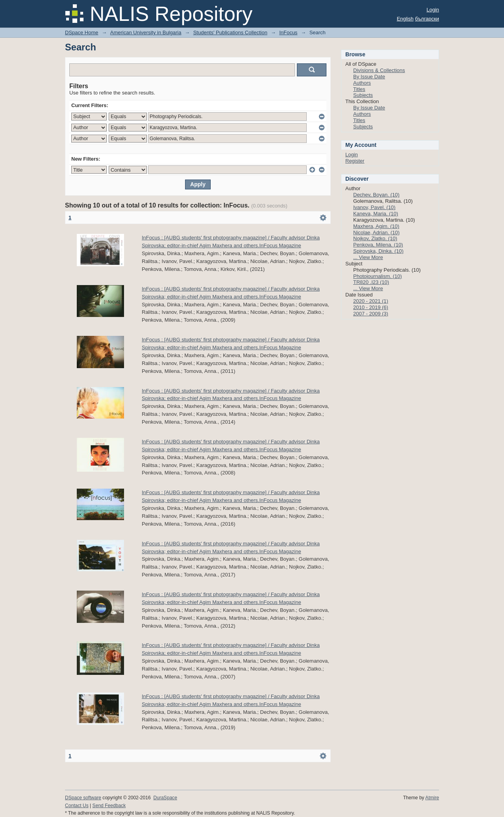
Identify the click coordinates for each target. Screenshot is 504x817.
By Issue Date (369, 77)
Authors (362, 83)
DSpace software (83, 798)
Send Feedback (109, 806)
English (405, 19)
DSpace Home (82, 32)
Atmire (432, 798)
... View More (368, 257)
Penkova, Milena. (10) (378, 245)
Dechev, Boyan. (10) (376, 195)
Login (433, 10)
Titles (359, 89)
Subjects (363, 95)
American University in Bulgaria (146, 32)
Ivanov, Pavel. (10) (374, 207)
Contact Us (77, 806)
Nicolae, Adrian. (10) (376, 233)
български (427, 19)
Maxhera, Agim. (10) (376, 226)
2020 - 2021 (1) (371, 301)
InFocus (288, 32)
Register (355, 161)
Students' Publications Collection (230, 32)
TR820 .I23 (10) (371, 282)
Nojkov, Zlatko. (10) (375, 238)
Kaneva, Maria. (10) (376, 214)
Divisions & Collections (379, 70)
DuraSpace (165, 798)
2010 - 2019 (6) (371, 307)
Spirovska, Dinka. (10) (378, 251)
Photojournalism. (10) (378, 276)
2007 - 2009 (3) (371, 314)
